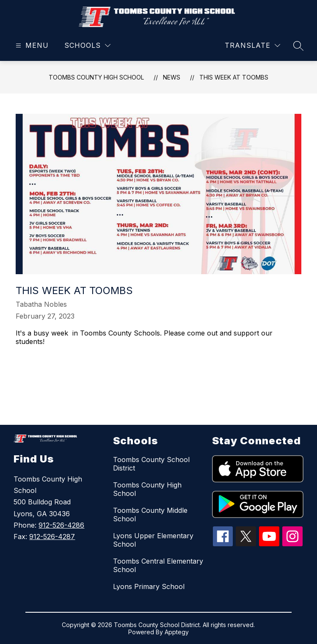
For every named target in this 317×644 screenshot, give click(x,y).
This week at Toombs (234, 77)
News (172, 77)
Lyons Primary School (149, 586)
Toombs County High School (96, 77)
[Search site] (298, 46)
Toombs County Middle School (150, 515)
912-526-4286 (61, 525)
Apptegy (177, 632)
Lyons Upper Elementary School (153, 540)
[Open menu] (31, 45)
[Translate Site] (252, 45)
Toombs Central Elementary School (158, 565)
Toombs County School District (151, 464)
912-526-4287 (52, 537)
